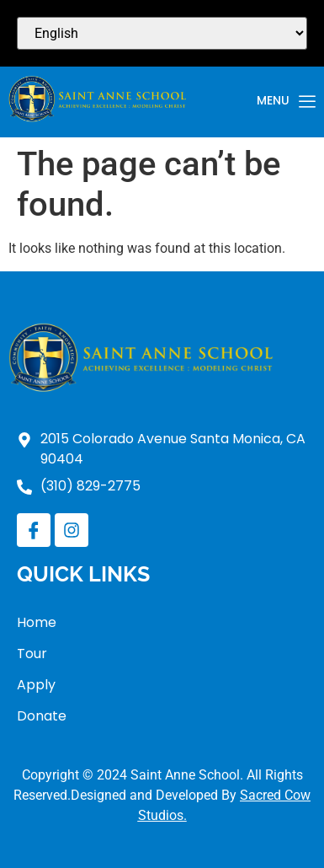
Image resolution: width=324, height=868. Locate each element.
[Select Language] (162, 33)
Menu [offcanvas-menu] (286, 102)
